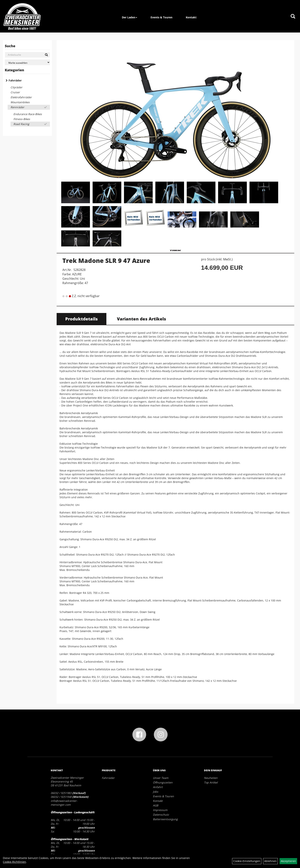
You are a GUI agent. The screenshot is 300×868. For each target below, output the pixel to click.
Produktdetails (82, 319)
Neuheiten (211, 778)
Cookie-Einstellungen (247, 861)
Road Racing (21, 124)
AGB (156, 805)
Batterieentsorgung (165, 819)
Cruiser (15, 92)
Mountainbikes (20, 102)
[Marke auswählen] (27, 62)
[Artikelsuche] (293, 17)
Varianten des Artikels (141, 319)
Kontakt (191, 17)
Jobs (156, 792)
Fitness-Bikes (22, 119)
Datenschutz (161, 815)
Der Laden (130, 17)
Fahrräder (15, 80)
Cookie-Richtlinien (14, 862)
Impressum (160, 810)
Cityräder (16, 87)
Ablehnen (270, 861)
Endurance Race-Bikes (28, 114)
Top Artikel (211, 782)
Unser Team (161, 778)
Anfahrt (158, 787)
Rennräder (17, 107)
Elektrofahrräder (21, 97)
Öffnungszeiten (163, 782)
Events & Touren (161, 17)
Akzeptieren (288, 861)
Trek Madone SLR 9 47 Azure (106, 260)
